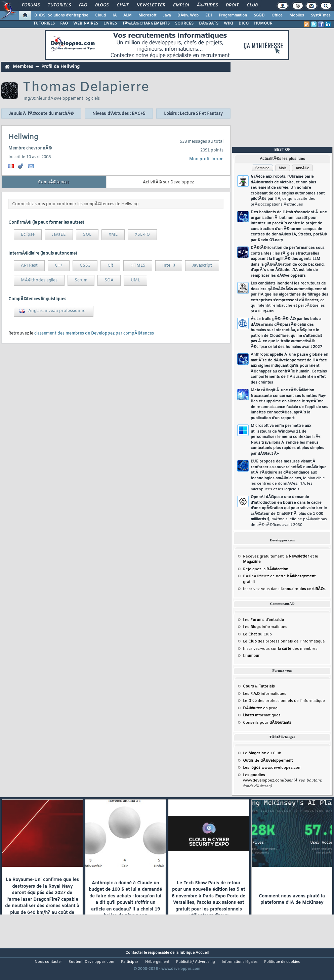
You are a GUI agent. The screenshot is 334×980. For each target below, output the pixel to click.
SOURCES (184, 24)
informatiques (262, 715)
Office (277, 15)
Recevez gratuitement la (276, 556)
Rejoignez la (266, 569)
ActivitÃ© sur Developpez (168, 182)
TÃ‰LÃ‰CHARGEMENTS (146, 24)
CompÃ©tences (54, 182)
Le (250, 634)
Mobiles (297, 15)
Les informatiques (265, 627)
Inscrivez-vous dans (284, 589)
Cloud (100, 15)
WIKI (228, 24)
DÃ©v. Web (188, 15)
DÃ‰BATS (209, 24)
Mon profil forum (206, 159)
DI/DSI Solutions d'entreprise (61, 15)
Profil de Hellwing (60, 67)
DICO (244, 24)
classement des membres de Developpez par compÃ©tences (94, 333)
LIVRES (110, 24)
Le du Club (262, 753)
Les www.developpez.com (272, 768)
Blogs (102, 5)
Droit (232, 5)
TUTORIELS (44, 24)
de (268, 761)
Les (263, 620)
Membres (23, 67)
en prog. (261, 708)
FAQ (83, 5)
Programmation (233, 15)
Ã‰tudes (207, 5)
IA (115, 15)
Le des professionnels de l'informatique (284, 641)
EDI (209, 15)
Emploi (181, 5)
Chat (122, 5)
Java (167, 15)
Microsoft (147, 15)
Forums (31, 5)
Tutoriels (59, 5)
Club (252, 5)
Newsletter (151, 5)
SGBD (259, 15)
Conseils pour (267, 723)
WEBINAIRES (86, 24)
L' (251, 656)
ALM (128, 15)
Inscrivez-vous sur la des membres (280, 649)
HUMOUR (263, 24)
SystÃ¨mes (321, 15)
